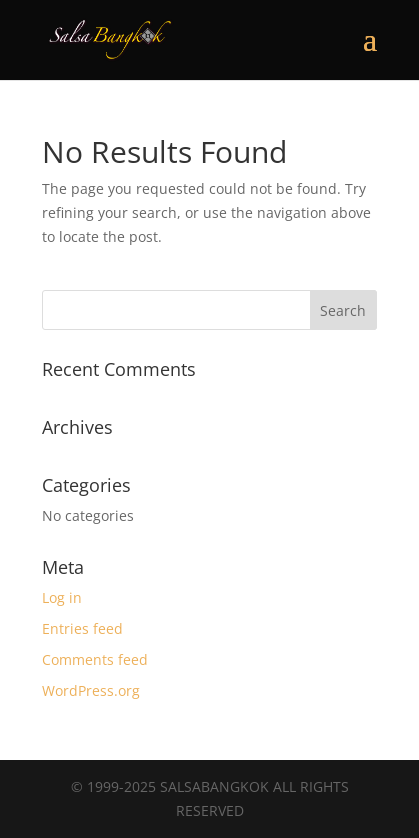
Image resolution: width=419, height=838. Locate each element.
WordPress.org (91, 690)
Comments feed (95, 659)
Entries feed (82, 628)
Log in (62, 597)
